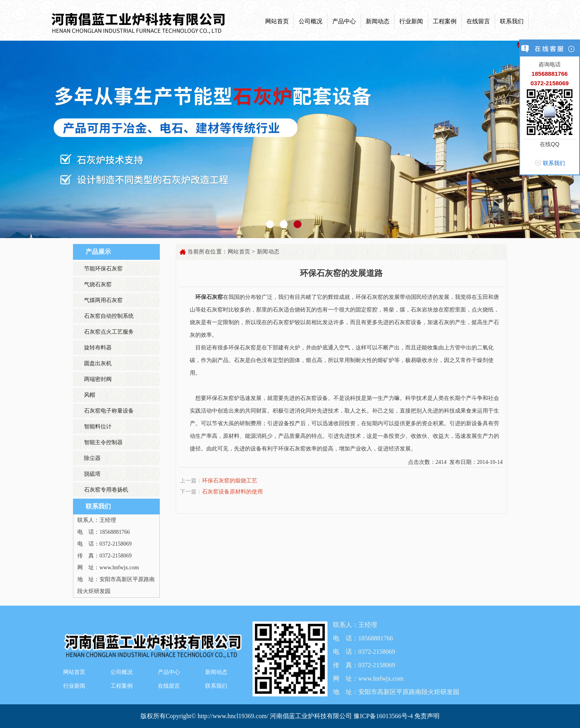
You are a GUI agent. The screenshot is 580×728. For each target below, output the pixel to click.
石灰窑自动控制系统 (109, 316)
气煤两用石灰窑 (103, 300)
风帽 (90, 395)
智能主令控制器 (103, 442)
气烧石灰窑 (98, 284)
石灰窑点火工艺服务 (109, 332)
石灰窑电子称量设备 (109, 411)
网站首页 (277, 21)
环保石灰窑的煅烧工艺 (230, 481)
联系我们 (512, 21)
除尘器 (92, 458)
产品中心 (344, 21)
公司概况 (311, 21)
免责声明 (427, 716)
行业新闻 (411, 21)
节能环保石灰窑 (103, 269)
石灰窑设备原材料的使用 (232, 492)
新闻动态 (378, 21)
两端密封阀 (98, 379)
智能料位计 (98, 427)
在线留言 (478, 21)
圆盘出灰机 (98, 363)
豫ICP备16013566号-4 (384, 716)
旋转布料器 (98, 348)
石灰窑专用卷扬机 (106, 490)
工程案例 (445, 21)
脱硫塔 (92, 474)
